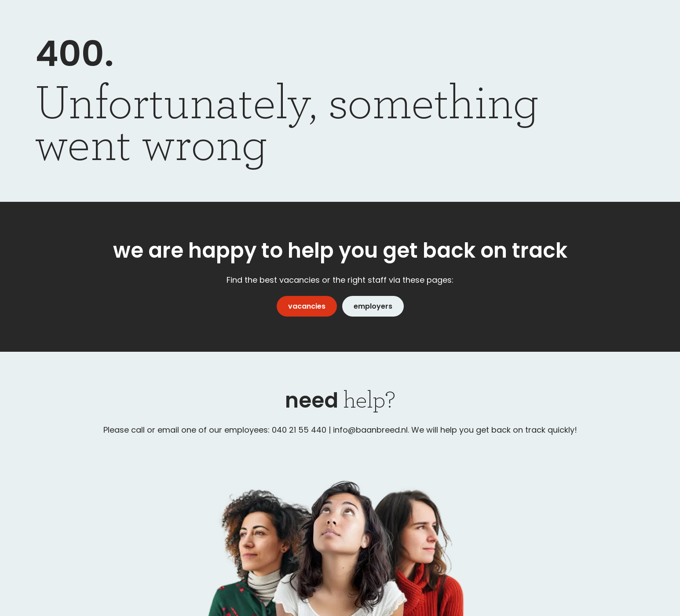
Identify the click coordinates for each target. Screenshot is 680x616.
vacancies (307, 306)
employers (373, 306)
